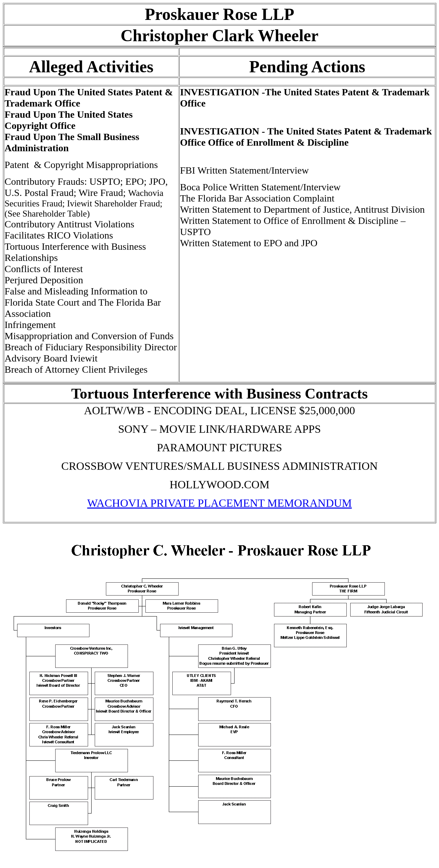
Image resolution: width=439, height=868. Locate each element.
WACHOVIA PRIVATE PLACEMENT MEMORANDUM (219, 503)
